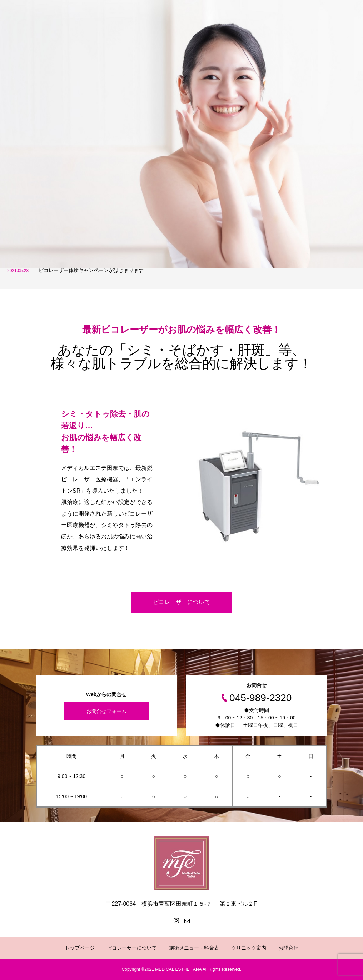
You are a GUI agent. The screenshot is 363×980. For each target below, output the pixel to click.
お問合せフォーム (106, 711)
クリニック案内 (249, 948)
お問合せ (288, 948)
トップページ (80, 948)
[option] (181, 134)
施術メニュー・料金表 (194, 948)
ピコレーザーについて (181, 602)
